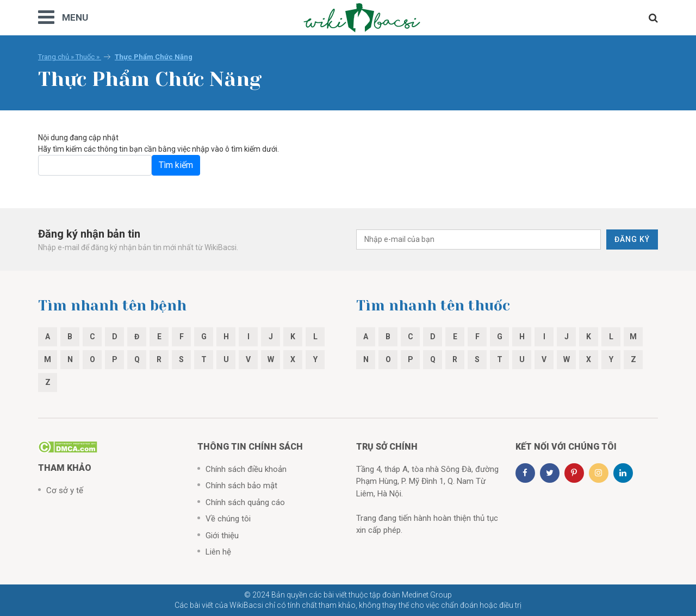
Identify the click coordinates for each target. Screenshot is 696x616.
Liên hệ (218, 552)
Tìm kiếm (176, 165)
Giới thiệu (222, 536)
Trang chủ (54, 57)
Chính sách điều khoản (246, 469)
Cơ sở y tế (65, 490)
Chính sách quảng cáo (245, 502)
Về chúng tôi (228, 519)
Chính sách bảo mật (241, 486)
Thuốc (85, 57)
